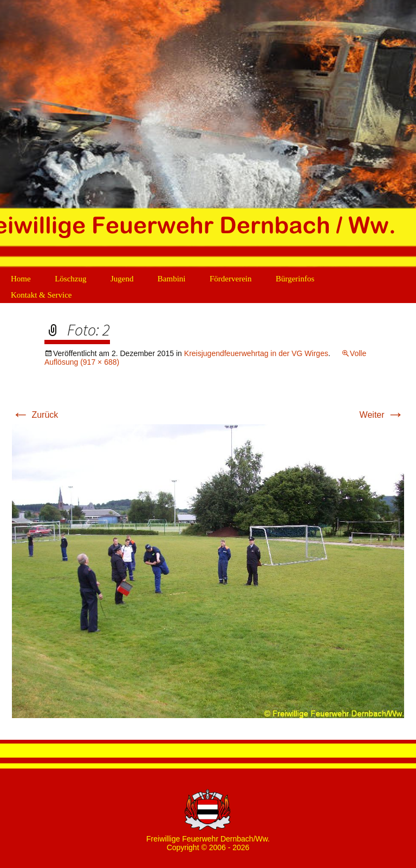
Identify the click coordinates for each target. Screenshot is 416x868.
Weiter (382, 415)
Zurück (35, 415)
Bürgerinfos (295, 279)
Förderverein (230, 279)
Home (21, 279)
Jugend (122, 279)
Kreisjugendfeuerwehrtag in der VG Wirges (256, 353)
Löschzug (70, 279)
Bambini (172, 279)
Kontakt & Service (41, 295)
